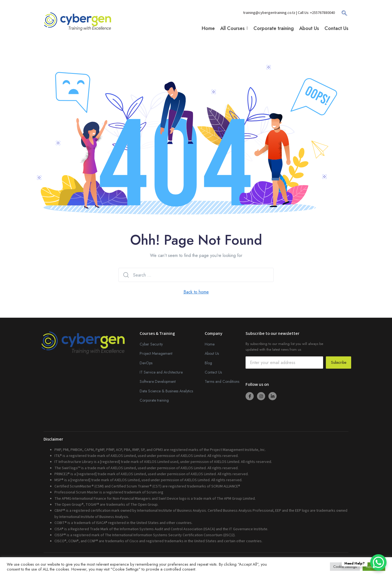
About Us (212, 353)
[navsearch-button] (342, 15)
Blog (208, 363)
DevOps (146, 363)
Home (210, 344)
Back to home (196, 292)
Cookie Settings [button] (345, 567)
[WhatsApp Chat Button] (378, 562)
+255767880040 (322, 13)
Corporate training (154, 400)
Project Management (156, 353)
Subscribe (339, 362)
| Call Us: (303, 13)
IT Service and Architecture (161, 372)
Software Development (158, 381)
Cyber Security (151, 344)
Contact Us (213, 372)
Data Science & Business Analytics (166, 391)
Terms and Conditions (222, 381)
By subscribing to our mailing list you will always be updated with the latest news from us (284, 347)
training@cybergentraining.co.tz (270, 13)
